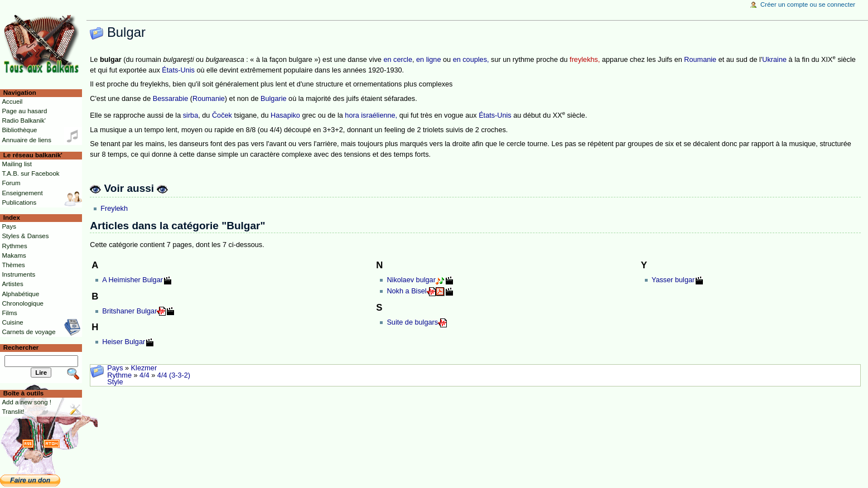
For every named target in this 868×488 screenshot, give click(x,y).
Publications (19, 202)
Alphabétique (20, 294)
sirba (191, 115)
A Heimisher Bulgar (132, 280)
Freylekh (114, 209)
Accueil (12, 102)
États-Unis (178, 70)
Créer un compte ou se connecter (808, 4)
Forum (11, 183)
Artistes (12, 284)
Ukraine (774, 60)
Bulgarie (274, 99)
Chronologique (23, 303)
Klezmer (144, 368)
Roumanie (700, 60)
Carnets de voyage (28, 332)
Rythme (119, 375)
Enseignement (22, 193)
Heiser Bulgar (124, 342)
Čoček (222, 115)
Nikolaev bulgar (411, 280)
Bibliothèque (19, 130)
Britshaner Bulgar (129, 311)
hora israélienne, (371, 115)
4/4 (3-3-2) (174, 375)
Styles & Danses (25, 236)
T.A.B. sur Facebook (30, 173)
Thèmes (13, 265)
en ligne (428, 60)
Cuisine (12, 322)
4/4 (144, 375)
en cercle (397, 60)
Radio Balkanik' (24, 120)
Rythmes (14, 246)
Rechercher (21, 347)
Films (9, 313)
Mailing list (16, 164)
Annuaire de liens (26, 140)
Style (115, 382)
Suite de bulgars (412, 322)
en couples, (471, 60)
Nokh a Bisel (406, 291)
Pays (115, 368)
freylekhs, (585, 60)
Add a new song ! (26, 402)
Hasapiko (285, 115)
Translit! (13, 412)
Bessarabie (170, 99)
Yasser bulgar (673, 280)
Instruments (18, 274)
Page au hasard (24, 111)
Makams (14, 255)
